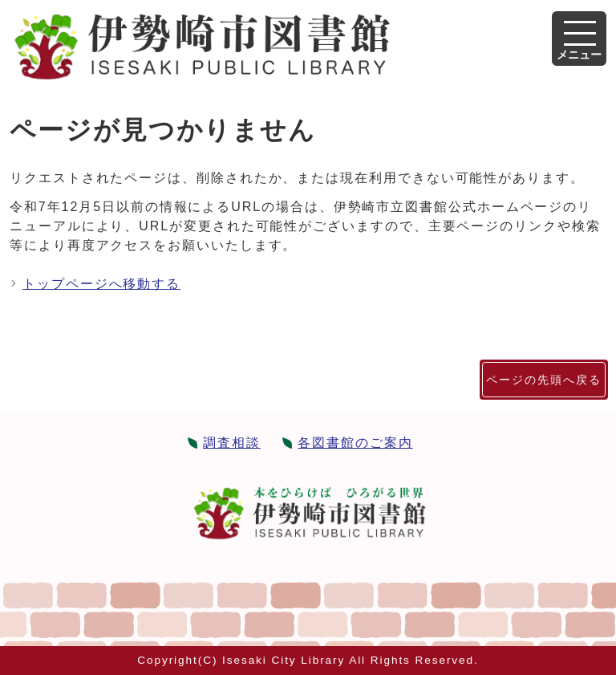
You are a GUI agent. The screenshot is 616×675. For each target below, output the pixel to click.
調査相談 (232, 443)
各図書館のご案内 (355, 443)
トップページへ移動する (101, 284)
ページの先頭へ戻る (543, 380)
